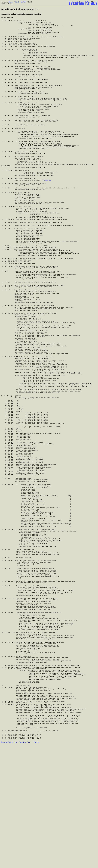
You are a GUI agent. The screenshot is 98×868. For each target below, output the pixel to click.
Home (11, 2)
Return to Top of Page (9, 865)
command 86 (47, 203)
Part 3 (36, 865)
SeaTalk (24, 2)
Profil (17, 2)
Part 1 (29, 865)
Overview (22, 865)
